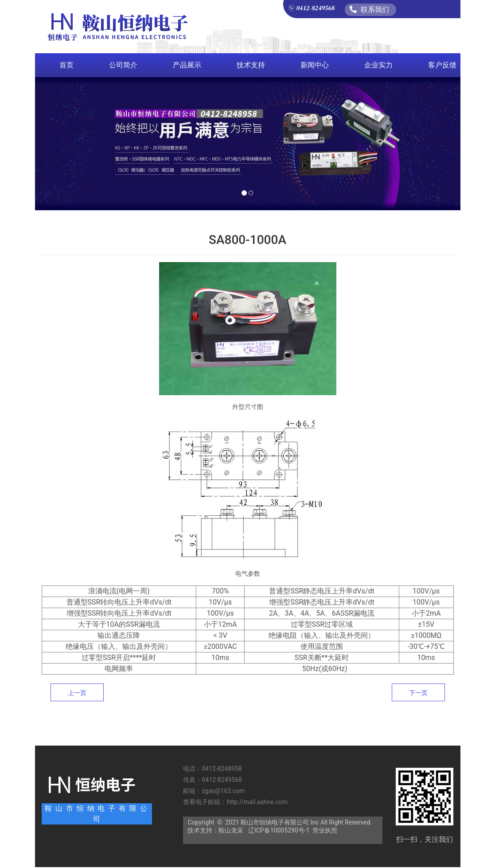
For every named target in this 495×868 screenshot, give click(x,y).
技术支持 (251, 65)
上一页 (77, 693)
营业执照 (325, 830)
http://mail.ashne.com (258, 802)
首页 (66, 65)
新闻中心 (315, 65)
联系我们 (369, 10)
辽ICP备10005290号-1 (279, 830)
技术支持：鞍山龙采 (215, 830)
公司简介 (123, 65)
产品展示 (187, 65)
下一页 (418, 693)
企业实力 (378, 65)
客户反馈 (442, 65)
